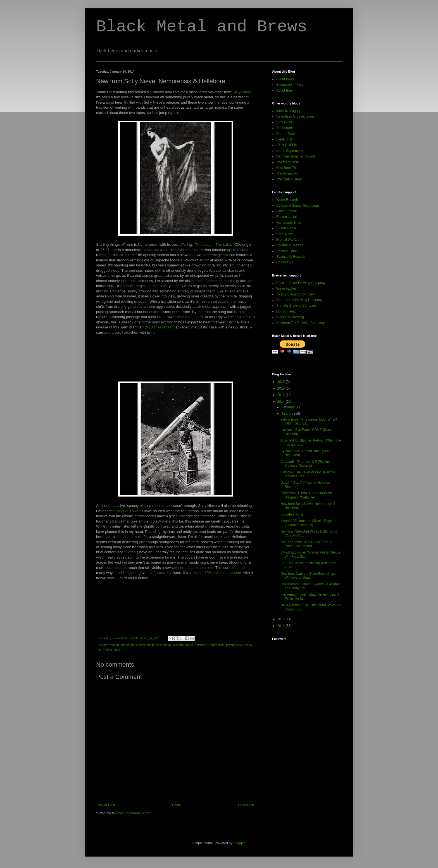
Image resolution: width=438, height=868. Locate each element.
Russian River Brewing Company (301, 283)
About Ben (284, 90)
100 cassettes (160, 327)
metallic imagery (288, 111)
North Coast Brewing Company (299, 300)
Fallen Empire (287, 211)
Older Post (246, 805)
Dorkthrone (285, 128)
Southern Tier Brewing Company (300, 323)
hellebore (201, 645)
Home (177, 805)
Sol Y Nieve (285, 234)
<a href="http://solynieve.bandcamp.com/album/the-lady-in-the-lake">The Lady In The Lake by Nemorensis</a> (176, 360)
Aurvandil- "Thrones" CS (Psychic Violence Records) (305, 464)
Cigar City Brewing (290, 317)
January (288, 414)
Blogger (239, 843)
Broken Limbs (286, 217)
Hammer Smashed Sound (296, 156)
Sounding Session (290, 245)
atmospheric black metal (137, 645)
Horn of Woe (286, 134)
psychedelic (234, 645)
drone (189, 645)
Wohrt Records (287, 200)
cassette (178, 645)
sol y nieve (105, 650)
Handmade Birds (289, 223)
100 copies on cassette (223, 573)
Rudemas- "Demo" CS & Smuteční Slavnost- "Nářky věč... (306, 495)
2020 (282, 382)
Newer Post (106, 805)
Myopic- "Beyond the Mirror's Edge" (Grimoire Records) (307, 523)
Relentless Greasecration (295, 116)
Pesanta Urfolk (287, 251)
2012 (282, 626)
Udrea (131, 552)
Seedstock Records (291, 257)
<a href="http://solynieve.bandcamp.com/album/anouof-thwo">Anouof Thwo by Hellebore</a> (176, 606)
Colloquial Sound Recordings (298, 206)
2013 (282, 619)
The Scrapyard (287, 173)
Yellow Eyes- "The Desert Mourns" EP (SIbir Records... (309, 421)
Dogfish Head (286, 311)
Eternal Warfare (288, 240)
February (288, 407)
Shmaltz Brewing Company (297, 306)
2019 (282, 388)
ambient (114, 645)
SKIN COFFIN (287, 145)
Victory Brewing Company (296, 294)
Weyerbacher (286, 288)
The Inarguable (288, 162)
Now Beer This (287, 168)
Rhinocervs (285, 262)
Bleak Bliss (285, 139)
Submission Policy (290, 85)
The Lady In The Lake (213, 245)
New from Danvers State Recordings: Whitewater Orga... (308, 576)
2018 (282, 395)
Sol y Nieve (242, 92)
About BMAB (286, 79)
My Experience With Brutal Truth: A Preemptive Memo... (306, 544)
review (248, 645)
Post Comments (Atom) (134, 813)
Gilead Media (286, 228)
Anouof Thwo (128, 511)
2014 (282, 402)
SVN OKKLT (285, 122)
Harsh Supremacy (290, 151)
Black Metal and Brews (202, 27)
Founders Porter (293, 514)
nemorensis (217, 645)
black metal (163, 645)
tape (117, 650)
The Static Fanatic (290, 179)
